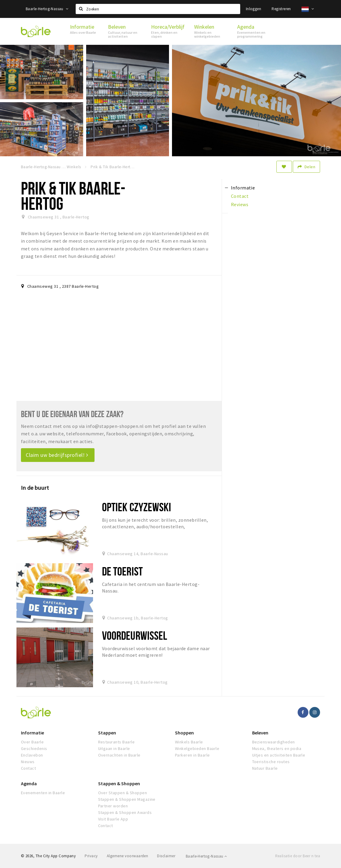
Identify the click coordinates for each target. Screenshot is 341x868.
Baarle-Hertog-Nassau (47, 9)
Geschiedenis (34, 748)
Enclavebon (32, 755)
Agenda (29, 783)
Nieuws (28, 762)
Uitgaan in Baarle (114, 748)
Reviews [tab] (240, 204)
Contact (28, 768)
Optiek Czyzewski (137, 507)
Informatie (32, 733)
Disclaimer (166, 856)
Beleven (260, 733)
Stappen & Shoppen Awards (125, 812)
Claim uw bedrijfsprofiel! (57, 455)
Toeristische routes (271, 762)
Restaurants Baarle (117, 742)
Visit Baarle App (113, 819)
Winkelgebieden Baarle (197, 748)
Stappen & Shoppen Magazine (127, 799)
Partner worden (113, 806)
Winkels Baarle (189, 742)
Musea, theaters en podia (277, 748)
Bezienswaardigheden (274, 742)
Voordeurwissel (135, 635)
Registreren (281, 9)
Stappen (107, 733)
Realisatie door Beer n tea (298, 856)
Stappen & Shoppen (119, 783)
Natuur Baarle (265, 768)
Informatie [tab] (243, 188)
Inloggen (254, 9)
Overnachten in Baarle (119, 755)
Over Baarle (32, 742)
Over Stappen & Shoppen (123, 793)
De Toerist (122, 571)
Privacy (91, 856)
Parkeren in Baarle (192, 755)
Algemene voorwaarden (128, 856)
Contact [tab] (240, 196)
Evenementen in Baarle (43, 793)
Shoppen (184, 733)
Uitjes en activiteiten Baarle (279, 755)
